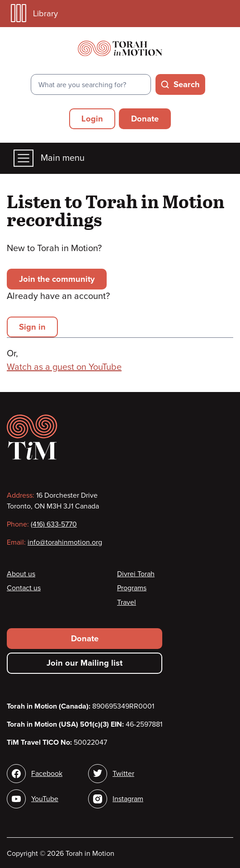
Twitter (123, 774)
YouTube (45, 799)
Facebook (47, 774)
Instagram (128, 799)
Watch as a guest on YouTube (64, 367)
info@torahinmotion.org (65, 542)
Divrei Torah (136, 574)
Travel (127, 602)
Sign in (32, 327)
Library (34, 13)
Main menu (49, 158)
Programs (132, 588)
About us (21, 574)
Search (187, 84)
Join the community (57, 279)
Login (92, 119)
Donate (145, 119)
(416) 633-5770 (54, 524)
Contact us (24, 588)
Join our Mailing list (85, 663)
